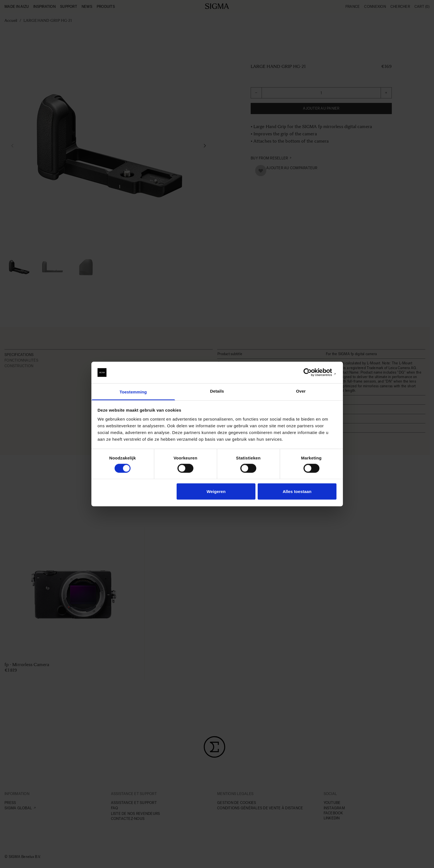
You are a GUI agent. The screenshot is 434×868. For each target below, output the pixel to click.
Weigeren (216, 491)
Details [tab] (217, 391)
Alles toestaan (297, 491)
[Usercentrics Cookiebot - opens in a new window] (312, 372)
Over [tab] (301, 391)
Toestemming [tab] (133, 392)
